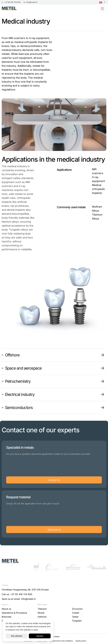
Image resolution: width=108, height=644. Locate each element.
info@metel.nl (30, 2)
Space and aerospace (23, 368)
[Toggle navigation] (102, 9)
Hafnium (42, 617)
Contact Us (54, 480)
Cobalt (76, 613)
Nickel (41, 613)
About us (6, 609)
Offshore (12, 355)
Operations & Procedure (14, 613)
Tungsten (77, 621)
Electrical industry (20, 394)
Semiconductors (19, 408)
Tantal (75, 617)
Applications (54, 530)
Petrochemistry (18, 381)
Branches (7, 617)
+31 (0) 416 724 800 (11, 2)
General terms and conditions (61, 641)
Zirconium (77, 609)
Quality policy (81, 641)
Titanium (42, 609)
